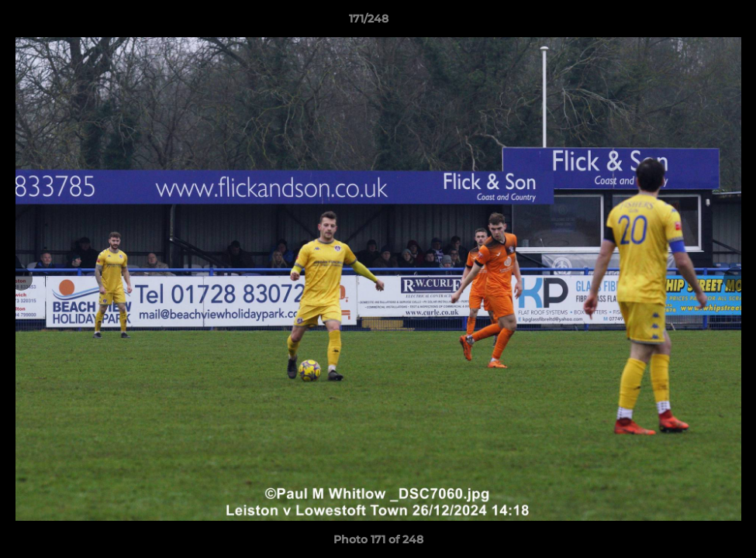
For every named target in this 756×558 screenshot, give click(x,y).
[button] (691, 22)
